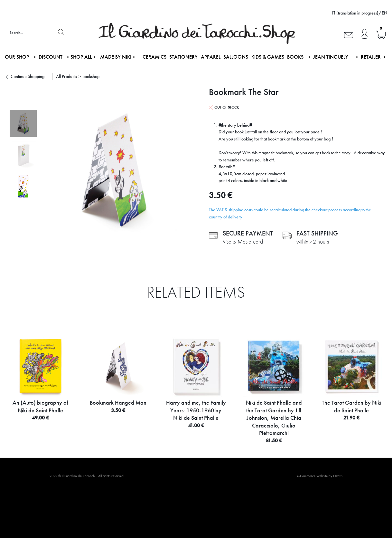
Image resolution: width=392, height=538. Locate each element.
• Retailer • (371, 57)
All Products (66, 76)
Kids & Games (268, 57)
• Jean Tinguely (327, 57)
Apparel (211, 57)
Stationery (183, 57)
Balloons (236, 57)
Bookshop (91, 76)
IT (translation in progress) (355, 13)
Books (295, 57)
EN (384, 13)
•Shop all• (81, 57)
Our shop (17, 57)
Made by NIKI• (118, 57)
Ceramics (154, 57)
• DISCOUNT (47, 57)
